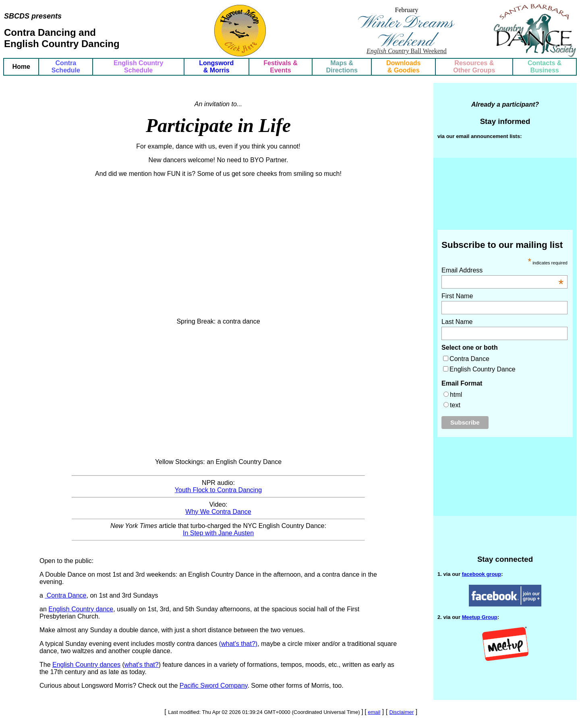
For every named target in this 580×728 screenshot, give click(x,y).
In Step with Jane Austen (218, 533)
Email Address (502, 270)
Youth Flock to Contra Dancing (218, 490)
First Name (457, 296)
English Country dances (86, 665)
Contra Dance (65, 595)
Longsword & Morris (216, 67)
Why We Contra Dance (218, 512)
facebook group (482, 574)
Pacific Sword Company (214, 686)
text (455, 405)
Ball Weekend (407, 51)
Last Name (457, 322)
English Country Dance (483, 369)
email (374, 712)
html (456, 395)
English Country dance (81, 609)
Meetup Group (480, 617)
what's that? (142, 665)
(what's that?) (238, 644)
